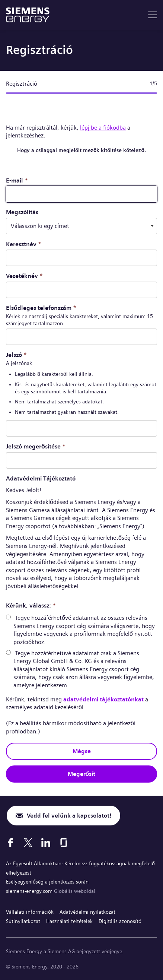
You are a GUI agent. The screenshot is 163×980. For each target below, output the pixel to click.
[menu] (153, 15)
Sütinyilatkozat (23, 921)
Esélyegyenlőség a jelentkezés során (47, 882)
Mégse (82, 751)
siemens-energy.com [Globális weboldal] (30, 891)
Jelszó (16, 355)
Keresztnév (24, 244)
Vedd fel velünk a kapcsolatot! (69, 816)
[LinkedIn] (46, 843)
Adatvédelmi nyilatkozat (87, 912)
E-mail (17, 180)
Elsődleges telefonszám (41, 308)
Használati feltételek (69, 921)
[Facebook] (10, 843)
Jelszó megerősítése (36, 446)
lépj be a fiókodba (103, 128)
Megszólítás (22, 212)
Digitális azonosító (120, 921)
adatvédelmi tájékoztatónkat (103, 699)
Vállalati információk (30, 912)
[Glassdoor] (64, 843)
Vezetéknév (24, 276)
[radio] (8, 617)
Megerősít (82, 774)
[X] (28, 843)
